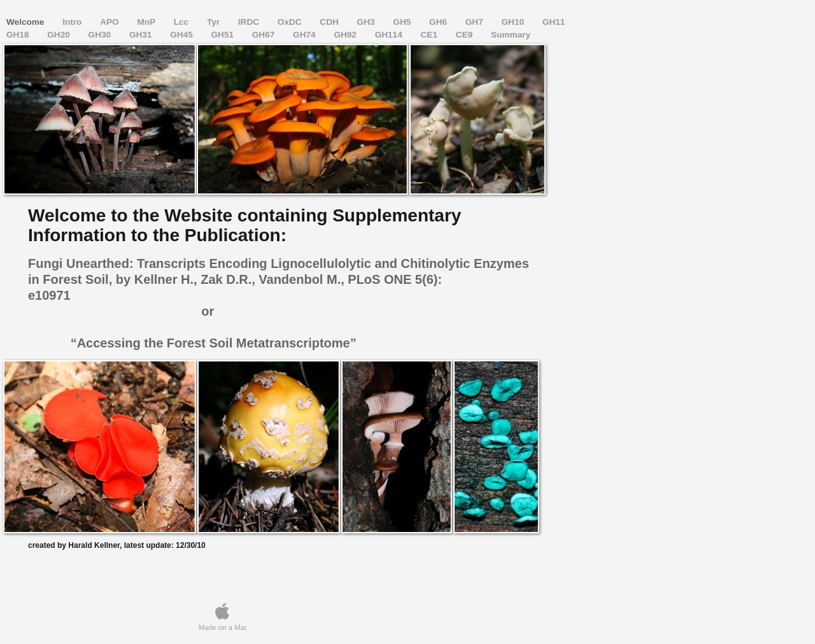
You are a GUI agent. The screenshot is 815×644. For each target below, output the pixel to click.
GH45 (182, 35)
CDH (330, 22)
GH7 (476, 22)
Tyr (215, 22)
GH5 (403, 22)
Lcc (182, 22)
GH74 (305, 35)
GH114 (390, 35)
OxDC (291, 22)
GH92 (346, 35)
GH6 (439, 22)
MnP (147, 22)
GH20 (60, 35)
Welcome (26, 22)
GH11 (554, 22)
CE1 (430, 35)
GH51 (223, 35)
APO (110, 22)
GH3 (367, 22)
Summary (511, 35)
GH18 (19, 35)
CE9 (465, 35)
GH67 (265, 35)
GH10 (514, 22)
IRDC (250, 22)
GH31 (142, 35)
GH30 (101, 35)
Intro (73, 22)
